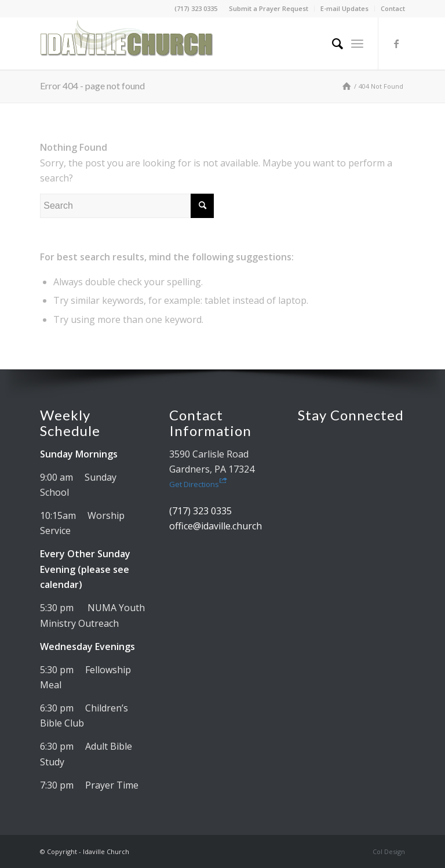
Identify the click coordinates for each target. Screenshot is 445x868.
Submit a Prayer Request (269, 8)
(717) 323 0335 (196, 8)
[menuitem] (269, 9)
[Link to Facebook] (396, 43)
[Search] (332, 43)
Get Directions (198, 484)
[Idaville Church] (127, 43)
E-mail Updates (344, 8)
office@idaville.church (216, 526)
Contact (393, 8)
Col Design (389, 851)
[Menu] (357, 43)
